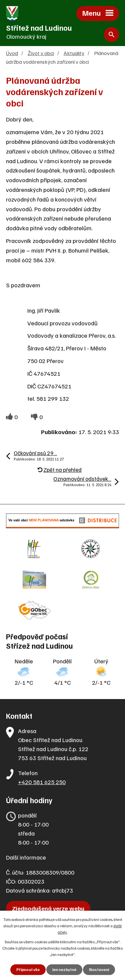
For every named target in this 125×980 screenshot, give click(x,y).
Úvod (12, 53)
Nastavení (99, 969)
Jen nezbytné (64, 969)
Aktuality (74, 53)
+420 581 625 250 (42, 782)
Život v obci (41, 53)
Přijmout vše (28, 969)
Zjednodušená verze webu (48, 908)
